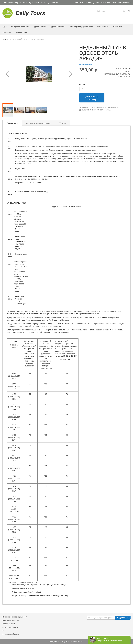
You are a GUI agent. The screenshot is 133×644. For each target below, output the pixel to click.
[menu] (66, 29)
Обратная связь (9, 624)
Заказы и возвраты (10, 627)
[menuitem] (5, 26)
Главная (6, 39)
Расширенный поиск (11, 634)
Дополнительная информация (38, 123)
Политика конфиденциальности (15, 617)
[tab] (12, 123)
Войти (103, 2)
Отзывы (62, 123)
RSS (4, 631)
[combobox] (111, 11)
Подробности (12, 123)
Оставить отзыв (86, 64)
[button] (7, 74)
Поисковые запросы (11, 620)
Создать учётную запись (121, 2)
